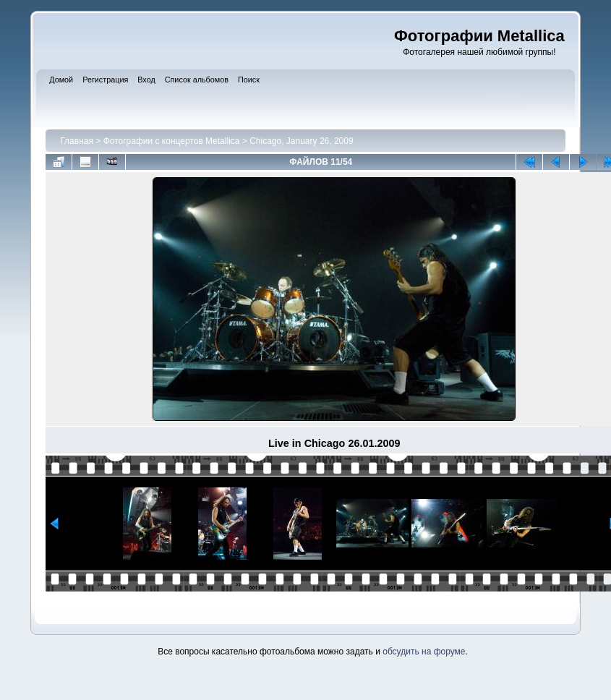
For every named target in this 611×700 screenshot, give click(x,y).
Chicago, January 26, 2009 (301, 141)
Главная (77, 141)
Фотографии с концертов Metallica (172, 141)
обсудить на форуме (424, 652)
